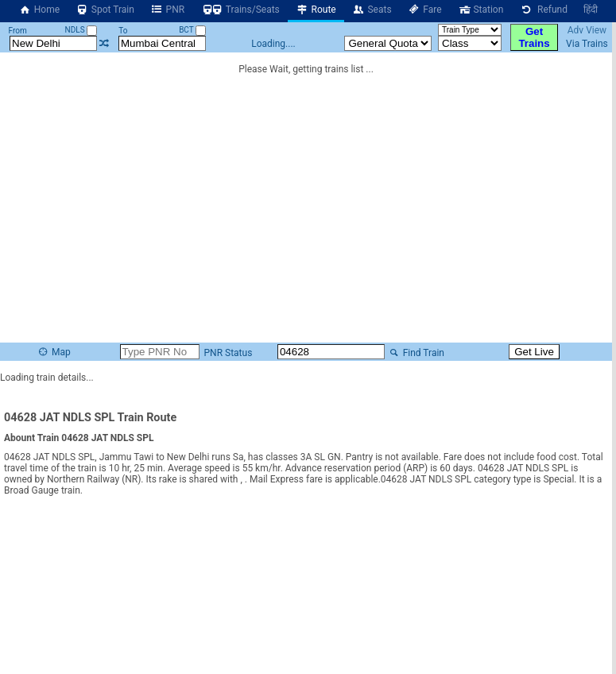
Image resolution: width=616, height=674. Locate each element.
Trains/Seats (240, 10)
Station (481, 10)
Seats (372, 10)
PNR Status (227, 353)
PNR (167, 10)
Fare (425, 10)
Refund (543, 10)
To (123, 31)
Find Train (416, 353)
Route (316, 10)
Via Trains (587, 44)
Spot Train (105, 10)
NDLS (81, 30)
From (18, 31)
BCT (192, 30)
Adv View (587, 30)
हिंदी (591, 10)
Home (39, 10)
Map (53, 352)
